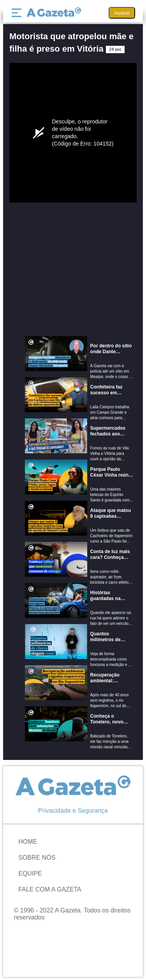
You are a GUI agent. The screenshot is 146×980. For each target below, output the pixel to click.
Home (28, 842)
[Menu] (18, 13)
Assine (122, 13)
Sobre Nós (37, 858)
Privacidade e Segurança (73, 811)
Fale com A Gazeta (50, 889)
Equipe (30, 873)
